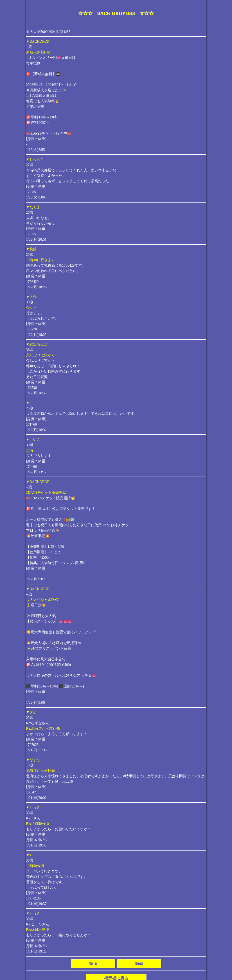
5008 (139, 964)
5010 (93, 964)
